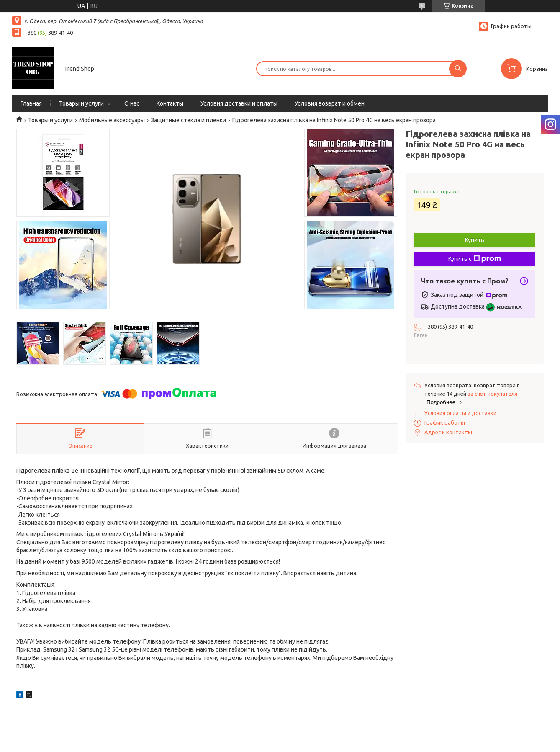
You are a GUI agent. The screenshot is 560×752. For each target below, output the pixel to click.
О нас (132, 103)
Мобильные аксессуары (112, 120)
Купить (475, 240)
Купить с (475, 259)
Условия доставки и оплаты (239, 103)
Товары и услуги (81, 103)
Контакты (170, 103)
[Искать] (458, 69)
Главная (31, 103)
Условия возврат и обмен (330, 103)
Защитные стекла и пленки (188, 120)
